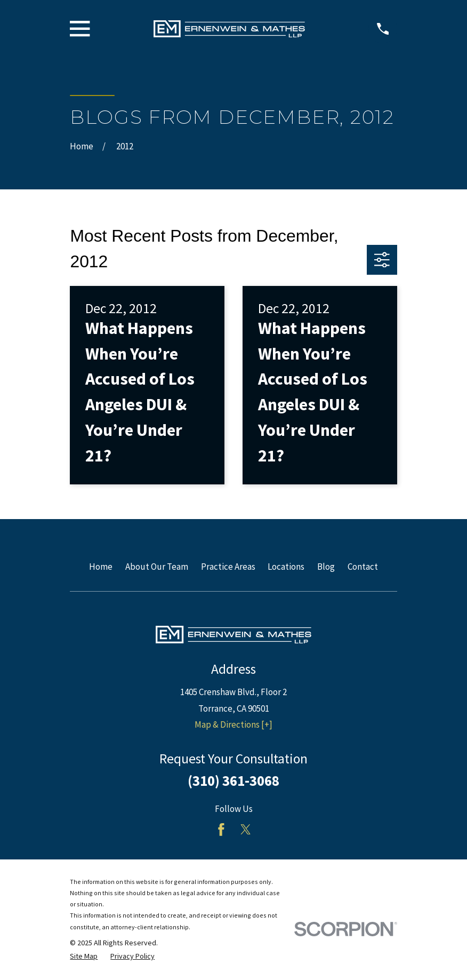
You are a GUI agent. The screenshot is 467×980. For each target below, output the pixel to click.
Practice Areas (228, 567)
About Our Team (157, 567)
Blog (326, 567)
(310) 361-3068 (233, 780)
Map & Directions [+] (233, 724)
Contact (363, 567)
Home (101, 567)
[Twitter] (246, 830)
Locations (286, 567)
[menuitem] (84, 957)
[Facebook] (221, 830)
